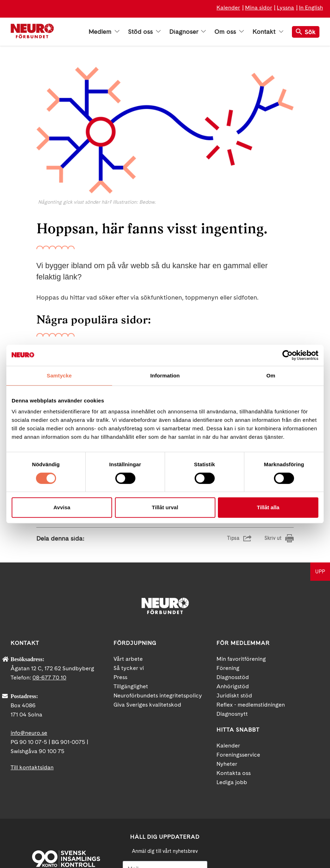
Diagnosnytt (232, 630)
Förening (228, 584)
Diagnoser (188, 32)
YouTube (270, 801)
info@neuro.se (29, 649)
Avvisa (62, 507)
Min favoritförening (241, 575)
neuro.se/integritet (165, 830)
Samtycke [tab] (59, 375)
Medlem (104, 32)
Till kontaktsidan (32, 683)
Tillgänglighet (131, 602)
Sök (306, 32)
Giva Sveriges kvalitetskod (147, 620)
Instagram (296, 801)
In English (311, 8)
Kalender (228, 8)
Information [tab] (165, 375)
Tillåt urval (165, 507)
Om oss (229, 32)
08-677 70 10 (49, 593)
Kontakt (268, 32)
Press (120, 593)
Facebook (244, 801)
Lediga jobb (232, 698)
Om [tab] (271, 375)
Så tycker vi (129, 584)
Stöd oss (144, 32)
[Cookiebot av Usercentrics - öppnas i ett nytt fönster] (288, 355)
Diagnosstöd (233, 593)
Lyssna (285, 8)
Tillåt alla (268, 507)
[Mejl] (165, 784)
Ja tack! (165, 847)
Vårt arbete (128, 575)
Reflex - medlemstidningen (251, 620)
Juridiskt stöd (234, 611)
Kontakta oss (234, 689)
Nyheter (227, 680)
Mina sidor (259, 8)
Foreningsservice (238, 670)
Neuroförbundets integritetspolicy (158, 611)
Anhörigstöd (233, 602)
